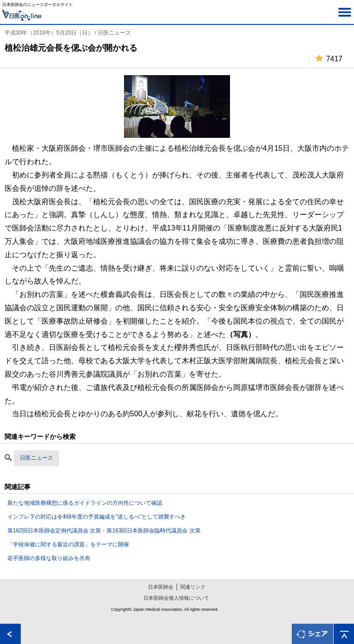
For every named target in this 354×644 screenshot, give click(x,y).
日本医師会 (161, 587)
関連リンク (193, 587)
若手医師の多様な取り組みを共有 (49, 558)
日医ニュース (36, 458)
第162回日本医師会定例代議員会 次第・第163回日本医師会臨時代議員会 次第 (104, 531)
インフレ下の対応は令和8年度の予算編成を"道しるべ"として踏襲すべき (97, 517)
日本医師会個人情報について (176, 598)
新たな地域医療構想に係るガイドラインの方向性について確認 (85, 503)
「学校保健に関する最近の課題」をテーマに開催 (68, 544)
